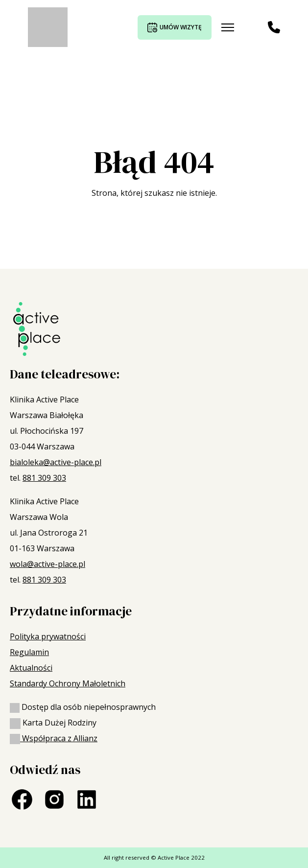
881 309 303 (44, 478)
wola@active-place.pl (47, 564)
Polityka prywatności (48, 636)
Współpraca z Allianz (54, 738)
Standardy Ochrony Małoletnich (68, 683)
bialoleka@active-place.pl (56, 462)
